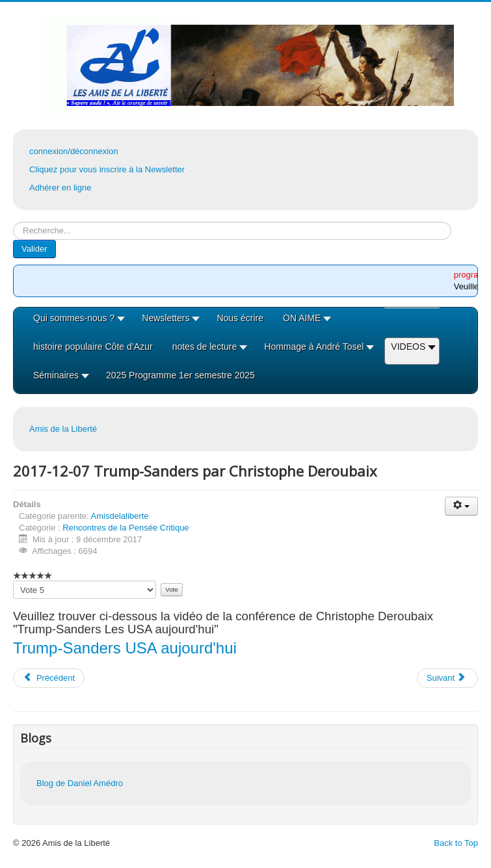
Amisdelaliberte (120, 516)
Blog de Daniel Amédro (80, 783)
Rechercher (13, 222)
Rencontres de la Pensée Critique (126, 528)
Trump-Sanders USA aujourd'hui (125, 648)
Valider (34, 249)
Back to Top (456, 843)
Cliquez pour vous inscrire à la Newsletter (107, 169)
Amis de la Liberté (63, 429)
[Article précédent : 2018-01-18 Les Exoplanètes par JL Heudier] (49, 678)
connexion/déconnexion (74, 151)
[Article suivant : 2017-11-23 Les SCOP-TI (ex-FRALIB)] (447, 678)
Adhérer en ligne (60, 188)
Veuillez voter (13, 581)
